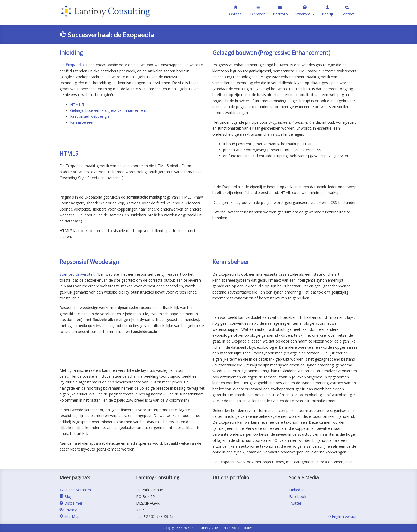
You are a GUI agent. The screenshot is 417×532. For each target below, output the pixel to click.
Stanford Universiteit (77, 274)
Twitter (295, 503)
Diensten (258, 11)
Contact (347, 11)
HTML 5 (77, 104)
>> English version (342, 516)
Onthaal (236, 11)
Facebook (298, 496)
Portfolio (280, 11)
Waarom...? (305, 11)
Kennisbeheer (82, 122)
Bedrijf (328, 11)
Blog (66, 496)
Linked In (297, 490)
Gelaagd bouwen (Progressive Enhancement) (109, 110)
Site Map (70, 516)
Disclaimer (71, 503)
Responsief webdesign (89, 116)
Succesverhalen (75, 490)
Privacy (68, 510)
